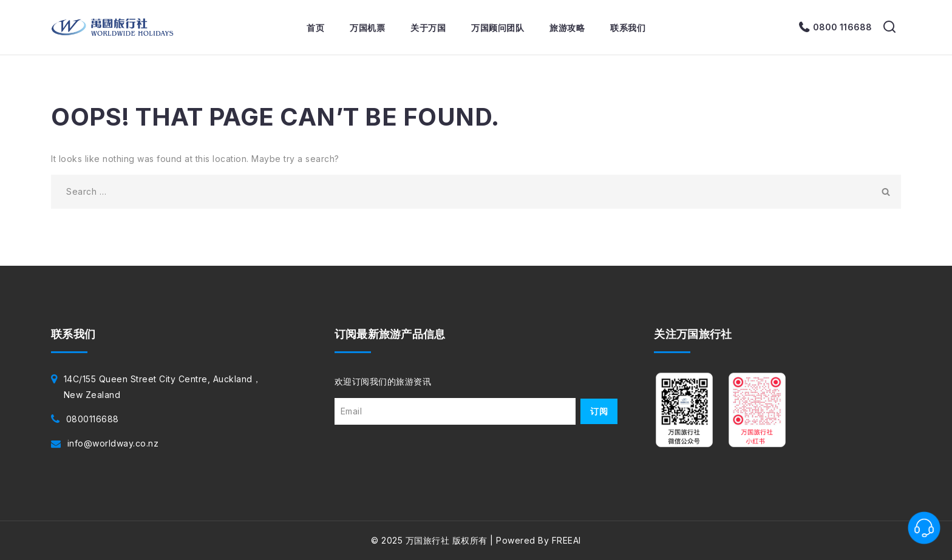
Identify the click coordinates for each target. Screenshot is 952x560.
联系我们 (628, 28)
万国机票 (367, 28)
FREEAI (566, 540)
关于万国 (428, 28)
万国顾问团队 (498, 28)
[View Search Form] (889, 27)
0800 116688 (842, 27)
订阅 (599, 411)
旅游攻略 (567, 28)
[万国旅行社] (113, 27)
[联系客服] (924, 528)
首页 (315, 28)
